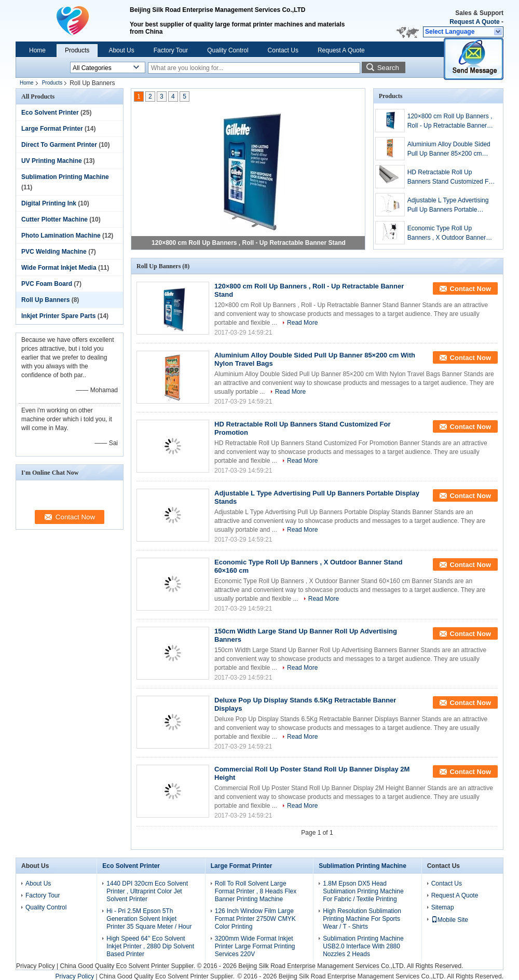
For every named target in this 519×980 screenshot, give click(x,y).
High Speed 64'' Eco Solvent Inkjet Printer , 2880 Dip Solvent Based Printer (150, 946)
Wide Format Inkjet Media (59, 268)
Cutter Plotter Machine (54, 219)
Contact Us (283, 50)
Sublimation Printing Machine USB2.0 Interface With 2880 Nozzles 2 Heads (363, 946)
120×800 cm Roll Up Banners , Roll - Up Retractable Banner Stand (249, 243)
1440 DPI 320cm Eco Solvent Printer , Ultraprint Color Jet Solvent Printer (147, 891)
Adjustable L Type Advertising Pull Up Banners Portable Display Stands (448, 205)
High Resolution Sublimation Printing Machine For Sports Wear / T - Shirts (362, 919)
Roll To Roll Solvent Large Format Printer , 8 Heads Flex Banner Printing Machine (256, 891)
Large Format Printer (52, 129)
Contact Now (470, 289)
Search (388, 68)
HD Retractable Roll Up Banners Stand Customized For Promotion (451, 177)
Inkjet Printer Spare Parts (58, 316)
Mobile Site (450, 920)
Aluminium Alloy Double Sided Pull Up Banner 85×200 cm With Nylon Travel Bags (449, 149)
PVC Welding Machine (54, 252)
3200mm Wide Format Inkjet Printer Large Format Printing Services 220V (255, 946)
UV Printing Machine (52, 161)
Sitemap (443, 907)
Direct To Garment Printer (59, 145)
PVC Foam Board (47, 284)
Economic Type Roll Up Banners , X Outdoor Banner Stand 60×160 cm (447, 233)
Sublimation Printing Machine (65, 177)
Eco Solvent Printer (50, 113)
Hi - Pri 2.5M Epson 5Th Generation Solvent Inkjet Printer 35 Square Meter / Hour (149, 919)
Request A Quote (474, 22)
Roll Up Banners (45, 300)
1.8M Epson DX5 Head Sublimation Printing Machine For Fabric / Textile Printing (363, 891)
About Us (121, 50)
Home (37, 50)
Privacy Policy (36, 966)
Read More (302, 323)
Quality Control (228, 50)
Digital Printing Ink (49, 203)
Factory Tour (171, 50)
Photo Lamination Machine (61, 236)
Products (77, 50)
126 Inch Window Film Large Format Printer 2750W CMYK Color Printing (255, 919)
